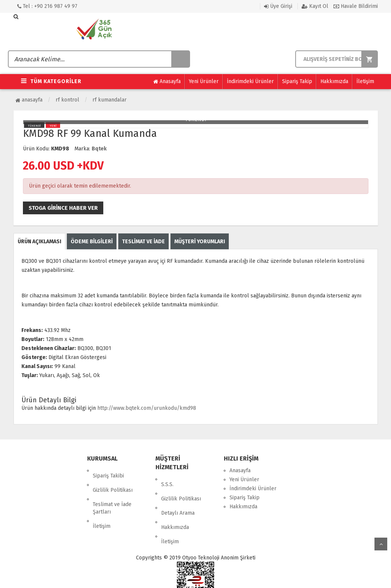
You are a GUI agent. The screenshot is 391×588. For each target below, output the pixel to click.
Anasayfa (167, 82)
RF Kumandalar (109, 100)
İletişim (365, 81)
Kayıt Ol (315, 6)
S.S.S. (167, 479)
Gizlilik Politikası (113, 480)
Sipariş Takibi (108, 471)
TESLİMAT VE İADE (143, 242)
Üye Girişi (278, 6)
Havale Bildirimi (356, 6)
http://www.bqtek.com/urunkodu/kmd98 (147, 408)
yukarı (381, 544)
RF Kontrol (67, 100)
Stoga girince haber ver (63, 208)
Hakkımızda (334, 81)
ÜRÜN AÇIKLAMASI (39, 242)
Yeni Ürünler (204, 81)
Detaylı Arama (178, 497)
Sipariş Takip (297, 81)
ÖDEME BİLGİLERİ (92, 242)
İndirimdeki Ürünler (250, 81)
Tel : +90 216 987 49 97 (47, 6)
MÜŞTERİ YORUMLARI (200, 242)
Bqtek (99, 149)
